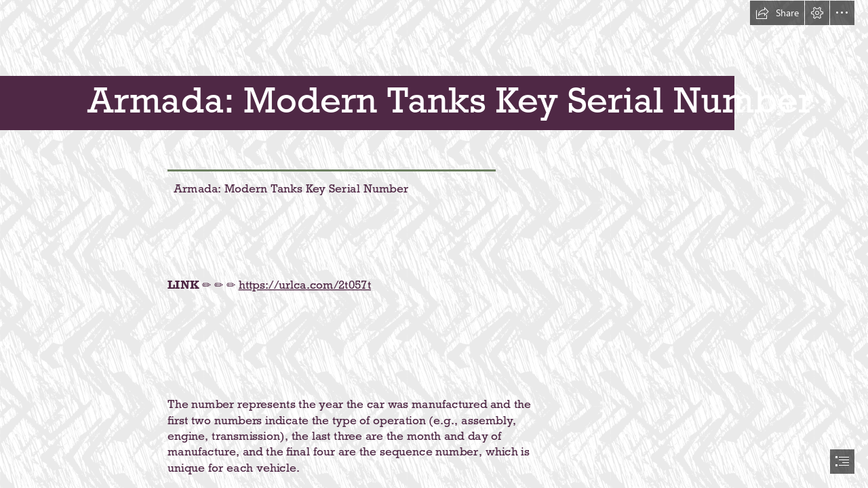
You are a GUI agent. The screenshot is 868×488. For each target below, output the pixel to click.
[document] (434, 244)
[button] (777, 13)
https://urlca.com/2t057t (304, 284)
